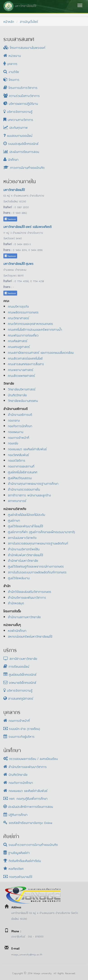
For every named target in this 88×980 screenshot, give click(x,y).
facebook (10, 219)
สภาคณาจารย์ (17, 501)
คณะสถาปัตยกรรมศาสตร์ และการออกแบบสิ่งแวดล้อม (41, 352)
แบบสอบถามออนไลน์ (18, 135)
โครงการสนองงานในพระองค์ (24, 47)
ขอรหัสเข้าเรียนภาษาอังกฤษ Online (28, 822)
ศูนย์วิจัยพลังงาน (19, 578)
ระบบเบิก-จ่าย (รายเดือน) (22, 728)
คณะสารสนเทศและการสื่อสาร (26, 364)
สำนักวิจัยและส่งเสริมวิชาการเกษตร (30, 591)
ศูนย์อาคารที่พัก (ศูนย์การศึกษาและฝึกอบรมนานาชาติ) (41, 532)
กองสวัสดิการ (17, 460)
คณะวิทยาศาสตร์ (19, 318)
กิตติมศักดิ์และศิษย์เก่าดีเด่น (22, 861)
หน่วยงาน (12, 55)
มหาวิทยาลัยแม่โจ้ (14, 190)
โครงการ (11, 79)
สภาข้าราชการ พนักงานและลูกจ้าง (29, 495)
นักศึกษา (11, 159)
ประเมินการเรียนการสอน (21, 151)
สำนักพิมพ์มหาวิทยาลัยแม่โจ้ (25, 555)
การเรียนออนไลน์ (16, 666)
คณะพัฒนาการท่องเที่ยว (23, 335)
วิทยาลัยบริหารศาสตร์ (22, 389)
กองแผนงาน (16, 432)
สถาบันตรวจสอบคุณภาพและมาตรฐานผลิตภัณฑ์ (38, 543)
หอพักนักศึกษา (17, 630)
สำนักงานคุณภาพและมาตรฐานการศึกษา (33, 483)
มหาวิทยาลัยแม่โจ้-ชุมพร (18, 263)
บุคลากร (10, 63)
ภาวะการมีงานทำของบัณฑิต (24, 167)
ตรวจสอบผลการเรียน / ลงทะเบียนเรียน (31, 758)
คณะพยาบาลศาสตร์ (21, 370)
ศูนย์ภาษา (14, 520)
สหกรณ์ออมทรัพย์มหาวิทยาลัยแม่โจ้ (30, 636)
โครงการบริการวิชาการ (20, 87)
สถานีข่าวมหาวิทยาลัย (20, 658)
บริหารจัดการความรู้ (18, 111)
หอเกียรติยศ (13, 868)
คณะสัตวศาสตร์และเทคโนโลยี (25, 358)
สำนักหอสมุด (16, 603)
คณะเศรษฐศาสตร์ (19, 346)
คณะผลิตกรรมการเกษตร (23, 312)
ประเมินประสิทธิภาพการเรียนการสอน (28, 806)
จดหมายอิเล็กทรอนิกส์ (20, 682)
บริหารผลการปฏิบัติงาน (21, 103)
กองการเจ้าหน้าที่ (19, 437)
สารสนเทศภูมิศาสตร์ (18, 698)
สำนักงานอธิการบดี (20, 414)
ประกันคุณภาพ (16, 127)
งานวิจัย (11, 72)
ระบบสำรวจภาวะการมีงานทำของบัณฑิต (31, 844)
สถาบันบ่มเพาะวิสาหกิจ (22, 537)
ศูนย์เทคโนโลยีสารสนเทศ (23, 472)
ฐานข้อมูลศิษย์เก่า (17, 852)
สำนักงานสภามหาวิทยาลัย (24, 617)
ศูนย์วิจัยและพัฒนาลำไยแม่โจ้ (25, 526)
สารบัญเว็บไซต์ (29, 21)
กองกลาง (14, 420)
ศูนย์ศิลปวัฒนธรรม (20, 478)
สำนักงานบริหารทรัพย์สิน (24, 549)
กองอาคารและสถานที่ (21, 466)
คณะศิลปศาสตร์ (18, 341)
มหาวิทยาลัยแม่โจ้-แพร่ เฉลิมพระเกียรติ (27, 226)
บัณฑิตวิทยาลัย (17, 395)
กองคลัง (13, 443)
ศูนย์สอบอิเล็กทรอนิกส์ (20, 674)
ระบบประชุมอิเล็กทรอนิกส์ (21, 143)
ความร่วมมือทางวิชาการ (22, 95)
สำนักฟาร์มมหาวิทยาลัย (23, 560)
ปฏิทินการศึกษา (15, 814)
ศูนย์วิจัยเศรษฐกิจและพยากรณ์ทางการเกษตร (36, 566)
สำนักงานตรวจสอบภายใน (24, 489)
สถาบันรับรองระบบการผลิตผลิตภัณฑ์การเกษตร (37, 572)
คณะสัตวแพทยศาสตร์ (21, 375)
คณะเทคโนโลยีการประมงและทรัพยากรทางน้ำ (35, 329)
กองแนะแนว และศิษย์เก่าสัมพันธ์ (27, 449)
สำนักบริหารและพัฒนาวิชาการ (27, 597)
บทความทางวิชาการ (18, 119)
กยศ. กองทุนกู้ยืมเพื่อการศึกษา (25, 798)
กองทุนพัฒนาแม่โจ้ (18, 876)
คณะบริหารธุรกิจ (18, 306)
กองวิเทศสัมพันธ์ (18, 455)
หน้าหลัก (9, 21)
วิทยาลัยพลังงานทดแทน (23, 400)
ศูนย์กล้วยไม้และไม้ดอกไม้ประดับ (27, 514)
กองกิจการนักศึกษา (20, 426)
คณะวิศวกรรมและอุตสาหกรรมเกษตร (30, 323)
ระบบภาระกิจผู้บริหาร (19, 736)
